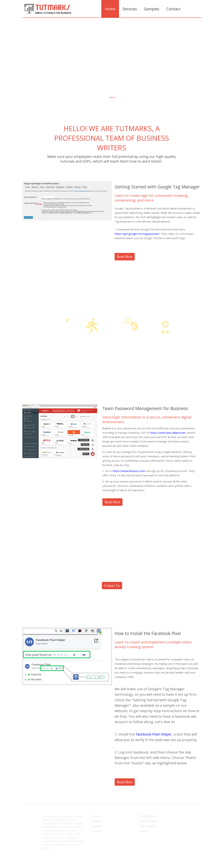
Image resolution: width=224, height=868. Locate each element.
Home (110, 9)
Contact (173, 9)
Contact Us (112, 586)
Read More (125, 257)
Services (130, 9)
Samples (152, 9)
